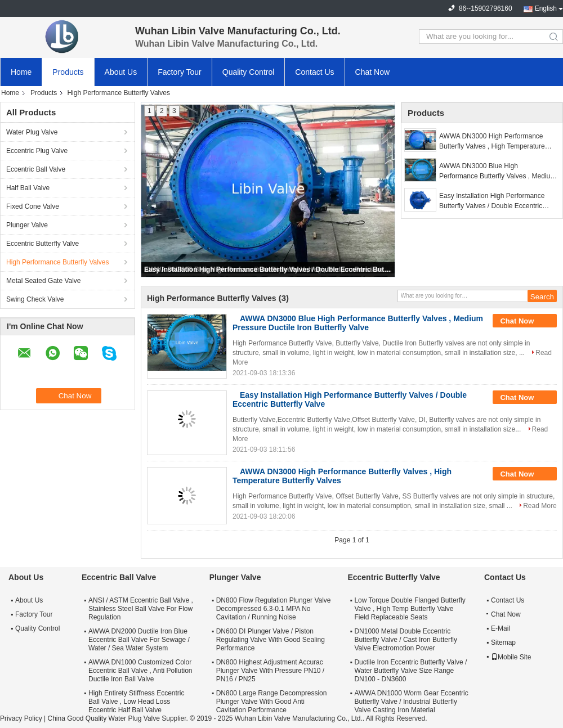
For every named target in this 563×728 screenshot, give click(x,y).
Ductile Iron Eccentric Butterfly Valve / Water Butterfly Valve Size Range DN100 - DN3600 (410, 671)
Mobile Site (511, 657)
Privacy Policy (21, 718)
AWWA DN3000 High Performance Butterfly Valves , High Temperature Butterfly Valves (492, 142)
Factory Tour (180, 72)
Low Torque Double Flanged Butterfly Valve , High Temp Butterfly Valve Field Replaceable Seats (410, 609)
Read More (540, 506)
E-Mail (501, 628)
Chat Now (372, 72)
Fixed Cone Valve (33, 206)
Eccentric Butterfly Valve (43, 244)
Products (68, 72)
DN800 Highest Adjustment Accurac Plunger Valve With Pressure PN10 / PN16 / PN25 (271, 671)
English (546, 8)
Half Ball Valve (28, 188)
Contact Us (314, 72)
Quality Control (249, 72)
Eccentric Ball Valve (36, 169)
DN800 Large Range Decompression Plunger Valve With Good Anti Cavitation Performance (272, 702)
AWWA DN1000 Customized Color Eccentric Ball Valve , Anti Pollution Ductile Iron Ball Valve (140, 671)
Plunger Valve (27, 225)
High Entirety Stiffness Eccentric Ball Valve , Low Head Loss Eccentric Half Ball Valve (137, 702)
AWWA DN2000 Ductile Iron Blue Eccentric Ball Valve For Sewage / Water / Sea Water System (139, 640)
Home (21, 72)
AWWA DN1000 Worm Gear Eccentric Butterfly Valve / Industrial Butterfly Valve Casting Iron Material (411, 702)
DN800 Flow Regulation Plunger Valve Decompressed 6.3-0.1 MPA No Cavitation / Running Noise (274, 609)
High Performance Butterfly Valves (58, 262)
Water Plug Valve (32, 132)
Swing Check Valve (35, 299)
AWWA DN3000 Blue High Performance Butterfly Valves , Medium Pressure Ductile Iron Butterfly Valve (497, 172)
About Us (121, 72)
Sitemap (503, 642)
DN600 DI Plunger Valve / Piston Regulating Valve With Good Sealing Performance (271, 640)
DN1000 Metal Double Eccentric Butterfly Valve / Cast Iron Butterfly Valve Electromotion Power (406, 640)
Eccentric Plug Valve (37, 151)
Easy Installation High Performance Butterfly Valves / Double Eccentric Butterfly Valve (269, 269)
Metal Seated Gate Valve (44, 281)
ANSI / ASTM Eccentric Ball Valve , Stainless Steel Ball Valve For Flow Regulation (141, 609)
